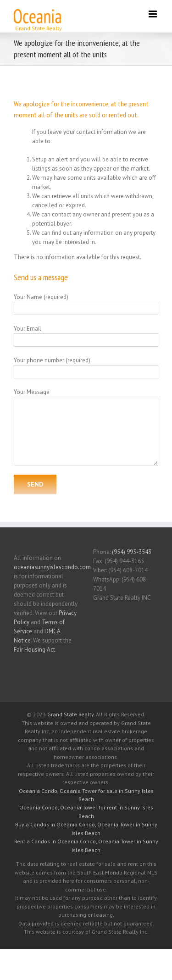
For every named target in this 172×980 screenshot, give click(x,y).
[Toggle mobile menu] (153, 14)
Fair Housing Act (34, 650)
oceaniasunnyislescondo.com (52, 567)
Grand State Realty (70, 714)
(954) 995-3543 (132, 552)
